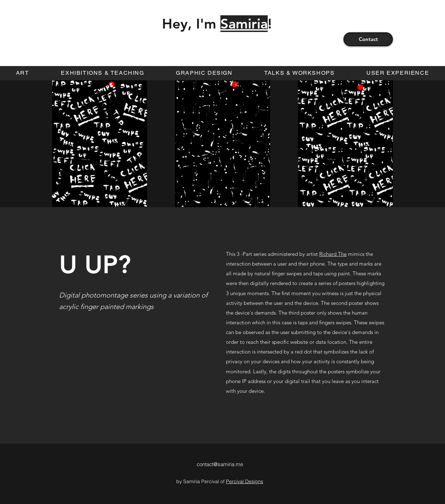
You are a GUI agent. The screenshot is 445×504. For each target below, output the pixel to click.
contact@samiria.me (220, 464)
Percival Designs (245, 481)
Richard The (333, 254)
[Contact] (368, 39)
